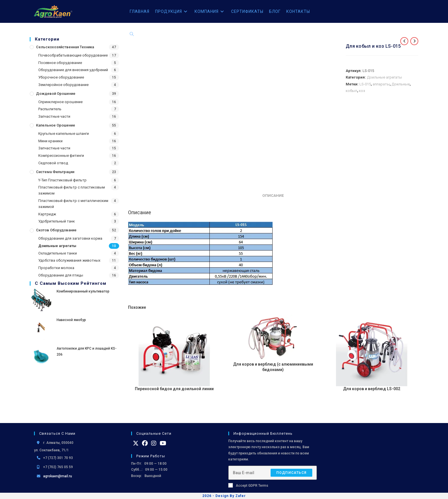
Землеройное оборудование (63, 85)
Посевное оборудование (60, 63)
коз (362, 91)
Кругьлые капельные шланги (64, 134)
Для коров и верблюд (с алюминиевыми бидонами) (273, 367)
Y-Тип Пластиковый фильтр (62, 180)
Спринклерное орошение (60, 102)
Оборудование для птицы (61, 275)
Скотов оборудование (56, 230)
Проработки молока (56, 268)
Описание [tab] (273, 195)
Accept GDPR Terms (248, 485)
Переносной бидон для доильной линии (174, 389)
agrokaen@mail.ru (58, 476)
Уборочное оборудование (61, 77)
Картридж (47, 214)
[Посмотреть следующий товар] (414, 41)
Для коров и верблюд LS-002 (372, 389)
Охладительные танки (58, 253)
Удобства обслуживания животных (69, 260)
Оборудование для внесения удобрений (73, 70)
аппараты (381, 84)
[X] (136, 443)
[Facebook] (145, 443)
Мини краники (50, 141)
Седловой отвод (53, 163)
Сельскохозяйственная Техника (65, 47)
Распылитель (50, 109)
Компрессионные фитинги (61, 156)
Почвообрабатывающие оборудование (73, 55)
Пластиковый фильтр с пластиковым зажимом (72, 190)
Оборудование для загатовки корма (70, 238)
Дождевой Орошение (56, 94)
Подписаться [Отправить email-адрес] (291, 473)
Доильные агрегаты (57, 246)
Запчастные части (54, 116)
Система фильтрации (55, 172)
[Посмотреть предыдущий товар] (404, 41)
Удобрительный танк (57, 221)
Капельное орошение (56, 125)
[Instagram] (154, 443)
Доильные (401, 84)
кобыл (351, 91)
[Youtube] (163, 443)
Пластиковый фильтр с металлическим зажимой (73, 204)
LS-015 (365, 84)
